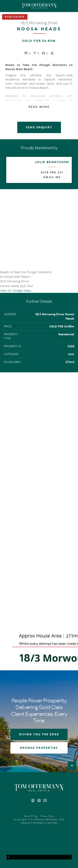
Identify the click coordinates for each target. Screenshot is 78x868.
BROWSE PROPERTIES (39, 748)
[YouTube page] (45, 801)
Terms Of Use (31, 816)
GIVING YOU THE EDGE (39, 734)
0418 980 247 (52, 173)
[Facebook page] (33, 801)
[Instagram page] (39, 801)
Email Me (52, 177)
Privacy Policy (47, 816)
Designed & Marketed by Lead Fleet (39, 823)
